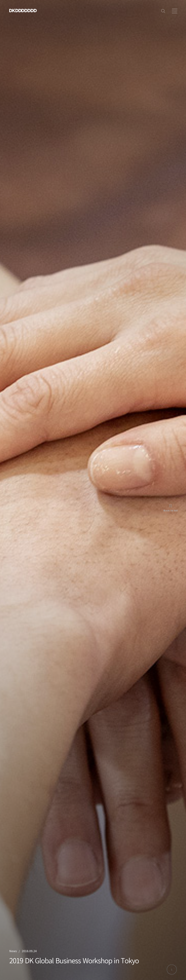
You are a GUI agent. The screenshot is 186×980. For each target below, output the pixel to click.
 (26, 10)
